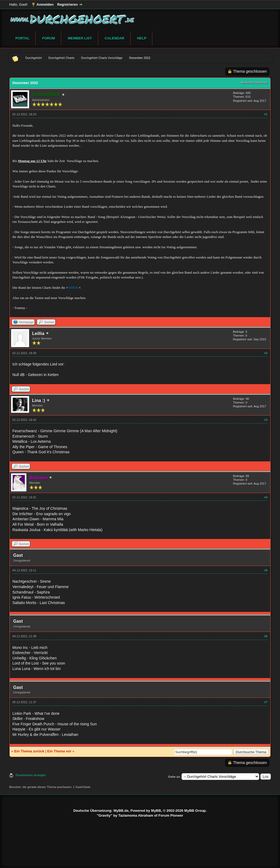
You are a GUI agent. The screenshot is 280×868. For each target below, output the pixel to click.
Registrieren (67, 4)
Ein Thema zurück (29, 751)
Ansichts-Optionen (254, 82)
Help (142, 38)
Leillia (38, 334)
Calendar (115, 38)
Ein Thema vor (59, 751)
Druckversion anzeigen (31, 775)
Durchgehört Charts (62, 58)
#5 (266, 570)
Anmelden (45, 4)
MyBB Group (195, 811)
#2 (266, 353)
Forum (49, 38)
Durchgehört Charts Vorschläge (102, 58)
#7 (266, 702)
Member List (80, 38)
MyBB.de (121, 811)
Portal (22, 38)
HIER (74, 288)
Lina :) (39, 401)
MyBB (156, 811)
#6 (266, 636)
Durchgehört (34, 58)
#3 (266, 420)
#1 (266, 114)
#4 (266, 497)
